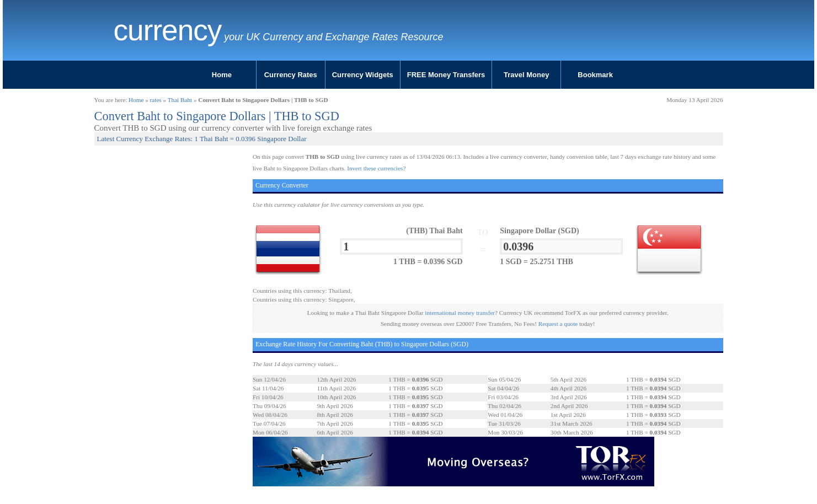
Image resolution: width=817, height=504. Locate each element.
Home (222, 75)
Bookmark (595, 75)
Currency (168, 30)
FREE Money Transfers (446, 75)
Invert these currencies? (376, 168)
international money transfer (460, 313)
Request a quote (558, 324)
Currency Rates (291, 75)
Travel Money (526, 75)
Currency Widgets (363, 75)
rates (156, 100)
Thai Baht (180, 100)
